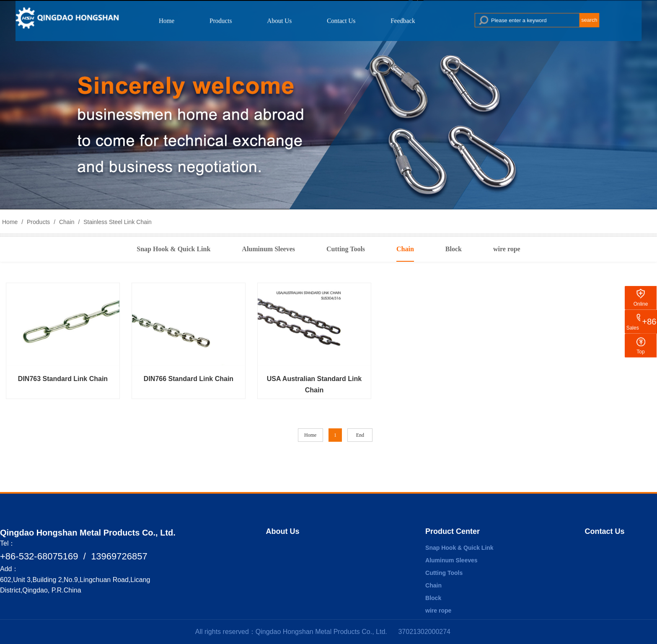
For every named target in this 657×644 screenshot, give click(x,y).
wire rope (507, 249)
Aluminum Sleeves (268, 249)
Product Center (453, 531)
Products (233, 21)
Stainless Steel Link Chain (117, 222)
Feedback (395, 21)
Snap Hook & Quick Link (173, 249)
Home (184, 21)
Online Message (641, 309)
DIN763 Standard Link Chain (63, 379)
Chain (67, 222)
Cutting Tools (346, 249)
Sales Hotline (641, 328)
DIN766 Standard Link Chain (189, 379)
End (360, 435)
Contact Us (340, 21)
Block (454, 249)
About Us (285, 21)
